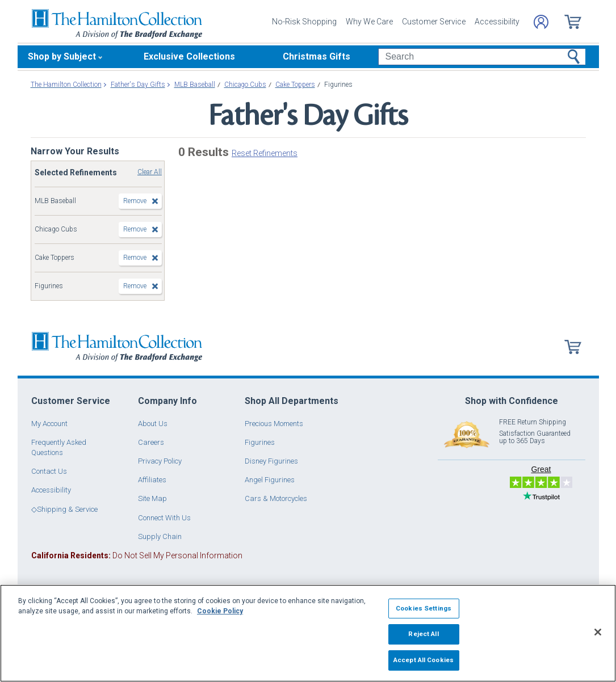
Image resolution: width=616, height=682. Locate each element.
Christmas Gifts (317, 56)
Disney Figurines (271, 461)
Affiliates (152, 480)
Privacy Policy (160, 461)
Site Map (152, 498)
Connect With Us (164, 518)
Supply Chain (160, 536)
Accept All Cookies (424, 660)
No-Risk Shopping (304, 22)
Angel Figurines (270, 480)
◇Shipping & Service (64, 509)
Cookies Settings (424, 608)
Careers (151, 442)
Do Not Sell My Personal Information (137, 555)
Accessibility (497, 22)
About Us (153, 424)
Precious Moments (274, 424)
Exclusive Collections (189, 56)
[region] (308, 633)
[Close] (598, 632)
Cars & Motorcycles (276, 498)
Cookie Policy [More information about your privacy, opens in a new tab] (220, 611)
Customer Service (434, 22)
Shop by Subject (62, 56)
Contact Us (49, 471)
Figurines (260, 442)
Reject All (423, 634)
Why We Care (369, 22)
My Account (49, 424)
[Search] (482, 57)
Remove (135, 201)
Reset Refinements (265, 153)
